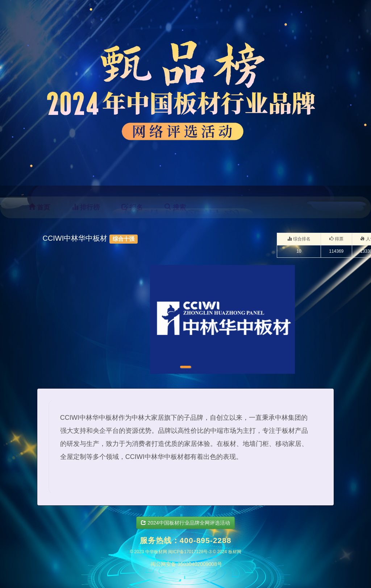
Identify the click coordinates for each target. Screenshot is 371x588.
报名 (132, 207)
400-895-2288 (206, 540)
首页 (39, 207)
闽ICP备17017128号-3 (190, 552)
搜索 (175, 207)
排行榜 (86, 207)
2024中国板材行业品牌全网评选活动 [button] (185, 523)
